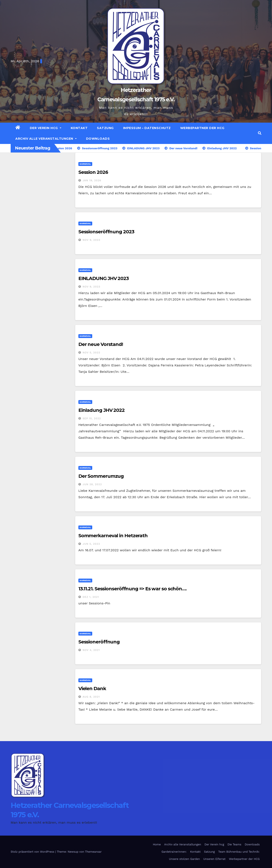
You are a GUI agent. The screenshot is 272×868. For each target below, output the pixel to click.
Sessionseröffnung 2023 (106, 232)
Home (157, 844)
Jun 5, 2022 (91, 544)
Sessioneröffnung (99, 642)
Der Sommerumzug (101, 476)
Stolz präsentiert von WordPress (33, 852)
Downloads (98, 139)
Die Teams (234, 844)
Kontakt (79, 128)
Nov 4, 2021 (91, 650)
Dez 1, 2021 (91, 597)
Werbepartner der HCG (202, 128)
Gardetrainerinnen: (174, 852)
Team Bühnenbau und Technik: (239, 852)
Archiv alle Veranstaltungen (46, 139)
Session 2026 (93, 172)
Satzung (105, 128)
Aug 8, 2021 (91, 697)
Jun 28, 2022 (92, 484)
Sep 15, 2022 (92, 418)
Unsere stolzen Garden (184, 859)
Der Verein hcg (46, 128)
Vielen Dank (92, 689)
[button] (260, 133)
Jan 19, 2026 (92, 180)
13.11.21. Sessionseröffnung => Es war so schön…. (132, 589)
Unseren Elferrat (214, 859)
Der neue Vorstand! (101, 344)
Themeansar (93, 852)
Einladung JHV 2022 (101, 410)
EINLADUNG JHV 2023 (104, 278)
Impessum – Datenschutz (147, 128)
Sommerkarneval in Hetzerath (113, 536)
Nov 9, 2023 (91, 240)
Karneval (85, 164)
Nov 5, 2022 (91, 353)
